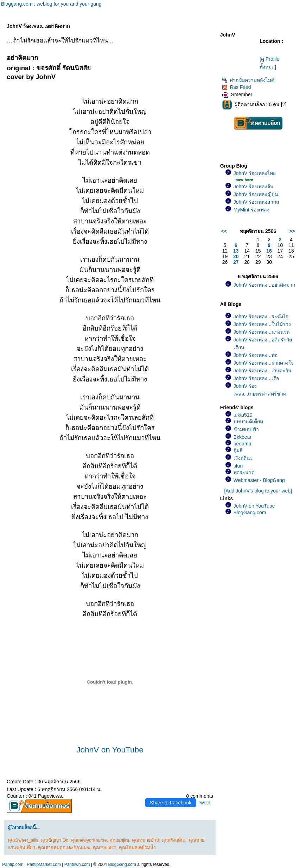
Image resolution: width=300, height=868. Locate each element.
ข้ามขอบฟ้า (246, 429)
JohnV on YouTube (110, 750)
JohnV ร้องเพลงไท (255, 173)
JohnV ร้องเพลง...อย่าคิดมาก (264, 285)
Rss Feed (237, 87)
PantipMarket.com (44, 864)
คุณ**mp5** (105, 847)
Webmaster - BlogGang (259, 480)
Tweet (204, 803)
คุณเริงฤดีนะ (174, 840)
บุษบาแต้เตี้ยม (248, 422)
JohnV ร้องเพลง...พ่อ (256, 355)
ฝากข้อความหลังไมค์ (248, 80)
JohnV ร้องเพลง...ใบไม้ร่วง (262, 324)
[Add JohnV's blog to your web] (258, 491)
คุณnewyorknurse (89, 840)
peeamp (242, 444)
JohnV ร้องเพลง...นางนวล (262, 332)
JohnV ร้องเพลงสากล (257, 202)
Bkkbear (242, 437)
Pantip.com (13, 864)
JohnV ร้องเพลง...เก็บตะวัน (263, 371)
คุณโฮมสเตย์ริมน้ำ (137, 847)
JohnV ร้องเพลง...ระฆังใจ (261, 316)
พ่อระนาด (244, 472)
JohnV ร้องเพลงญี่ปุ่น (256, 194)
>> (292, 231)
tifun (238, 466)
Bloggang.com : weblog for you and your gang (51, 4)
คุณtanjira (119, 840)
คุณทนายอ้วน (146, 840)
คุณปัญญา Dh (55, 840)
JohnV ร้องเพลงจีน (254, 187)
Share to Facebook (171, 803)
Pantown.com (77, 864)
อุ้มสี (238, 450)
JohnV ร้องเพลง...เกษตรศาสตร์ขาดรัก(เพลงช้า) (260, 394)
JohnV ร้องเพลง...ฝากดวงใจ (264, 363)
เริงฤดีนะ (243, 458)
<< (224, 231)
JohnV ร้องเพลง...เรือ (256, 378)
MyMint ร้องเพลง (251, 210)
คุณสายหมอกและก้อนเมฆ (64, 847)
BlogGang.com (250, 513)
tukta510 (243, 415)
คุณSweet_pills (23, 840)
